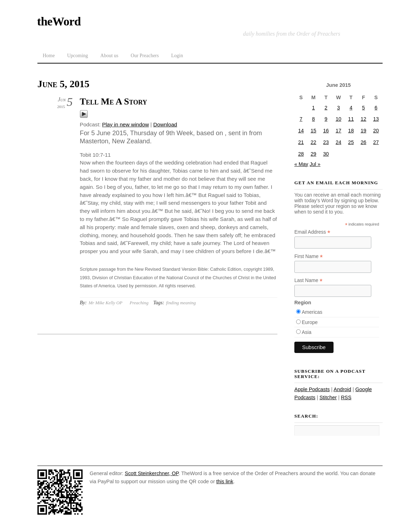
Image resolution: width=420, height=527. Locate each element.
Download (165, 124)
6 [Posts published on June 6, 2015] (376, 108)
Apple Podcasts (312, 389)
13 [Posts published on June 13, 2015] (376, 119)
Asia (307, 332)
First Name (309, 256)
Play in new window (125, 124)
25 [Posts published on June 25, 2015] (351, 142)
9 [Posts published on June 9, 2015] (326, 119)
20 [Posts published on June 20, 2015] (376, 131)
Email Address (312, 232)
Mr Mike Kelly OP (106, 303)
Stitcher (328, 397)
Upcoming (77, 56)
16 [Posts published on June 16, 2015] (326, 131)
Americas (312, 312)
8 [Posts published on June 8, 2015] (313, 119)
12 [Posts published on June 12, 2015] (364, 119)
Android (342, 389)
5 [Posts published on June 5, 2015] (364, 108)
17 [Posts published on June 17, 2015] (338, 131)
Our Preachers (145, 56)
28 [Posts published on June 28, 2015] (301, 154)
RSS (346, 397)
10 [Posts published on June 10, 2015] (338, 119)
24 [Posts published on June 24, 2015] (338, 142)
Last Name (308, 280)
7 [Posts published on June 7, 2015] (301, 119)
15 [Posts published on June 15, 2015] (313, 131)
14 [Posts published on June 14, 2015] (301, 131)
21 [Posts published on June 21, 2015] (301, 142)
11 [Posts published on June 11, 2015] (351, 119)
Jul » (315, 164)
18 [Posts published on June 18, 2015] (351, 131)
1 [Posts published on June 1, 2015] (313, 108)
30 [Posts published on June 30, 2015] (326, 154)
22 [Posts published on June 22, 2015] (313, 142)
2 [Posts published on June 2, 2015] (326, 108)
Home (49, 56)
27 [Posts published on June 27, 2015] (376, 142)
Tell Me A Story (113, 101)
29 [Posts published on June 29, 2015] (313, 154)
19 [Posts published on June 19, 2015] (364, 131)
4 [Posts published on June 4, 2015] (351, 108)
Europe (310, 322)
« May (301, 164)
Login (177, 56)
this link (225, 481)
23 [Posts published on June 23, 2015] (326, 142)
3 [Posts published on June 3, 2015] (338, 108)
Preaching (139, 303)
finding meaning (181, 303)
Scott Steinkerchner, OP (152, 473)
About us (109, 56)
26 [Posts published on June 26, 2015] (364, 142)
